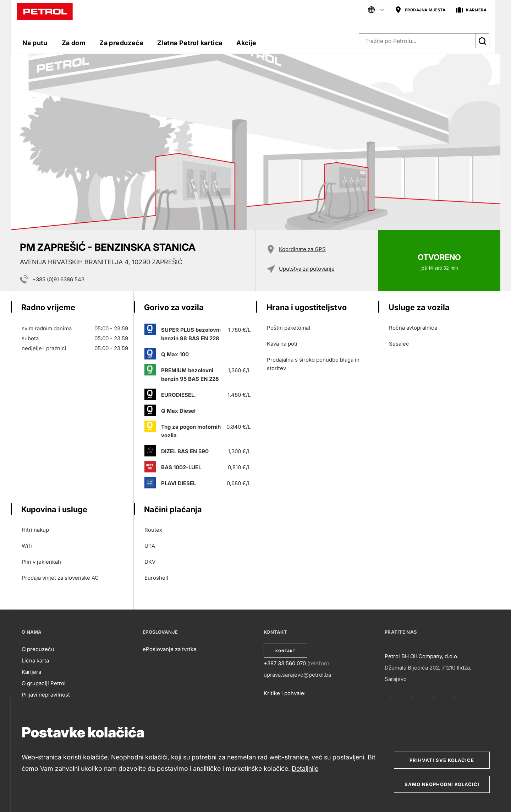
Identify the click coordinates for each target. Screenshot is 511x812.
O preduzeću (38, 649)
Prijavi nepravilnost (46, 695)
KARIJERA (471, 10)
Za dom (73, 43)
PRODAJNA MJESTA (420, 10)
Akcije (246, 43)
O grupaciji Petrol (44, 683)
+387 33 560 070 (285, 663)
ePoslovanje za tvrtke (170, 649)
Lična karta (35, 661)
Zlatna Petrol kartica (190, 43)
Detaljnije (305, 768)
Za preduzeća (121, 43)
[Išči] (482, 41)
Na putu (35, 43)
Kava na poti (282, 344)
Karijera (31, 672)
